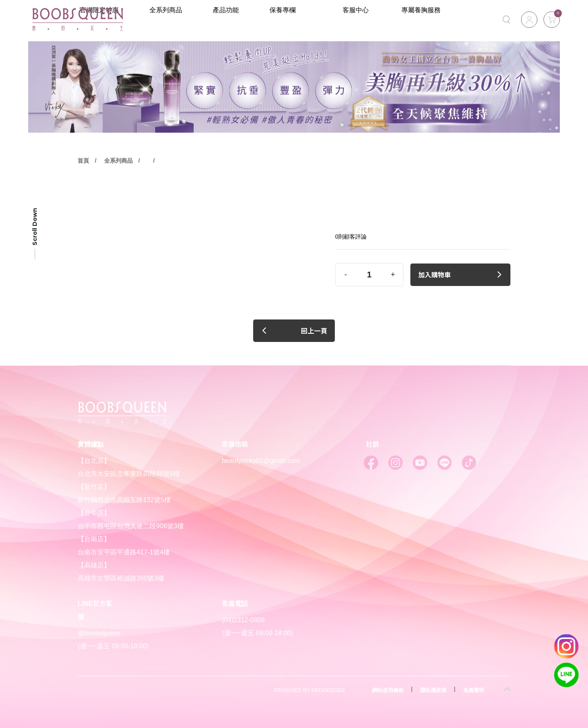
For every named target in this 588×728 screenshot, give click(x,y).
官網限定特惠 (165, 19)
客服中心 (387, 19)
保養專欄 (335, 19)
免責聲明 (474, 690)
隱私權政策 (433, 690)
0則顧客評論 (351, 237)
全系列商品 (227, 19)
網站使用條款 (388, 690)
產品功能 (283, 19)
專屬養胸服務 (432, 19)
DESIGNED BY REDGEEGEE (310, 690)
